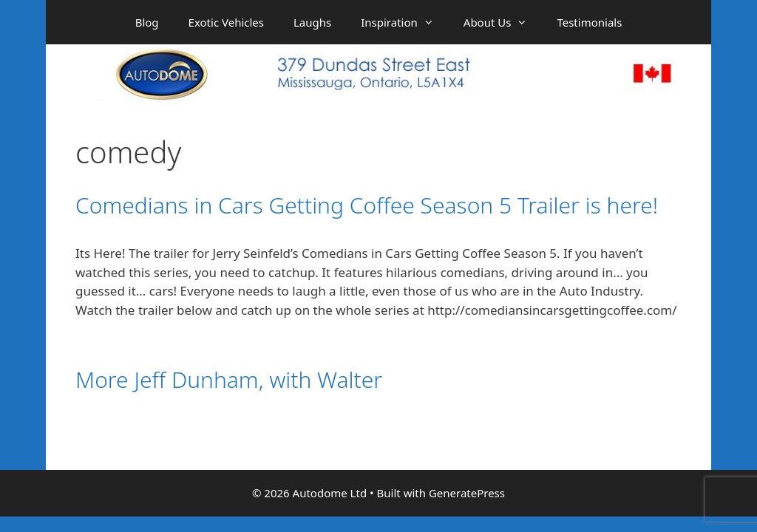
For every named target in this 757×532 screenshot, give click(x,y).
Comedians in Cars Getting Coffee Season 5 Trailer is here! (367, 205)
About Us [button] (503, 22)
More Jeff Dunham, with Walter (229, 379)
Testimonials (589, 22)
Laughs (312, 22)
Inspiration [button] (405, 22)
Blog (147, 22)
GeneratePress (467, 493)
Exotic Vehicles (226, 22)
